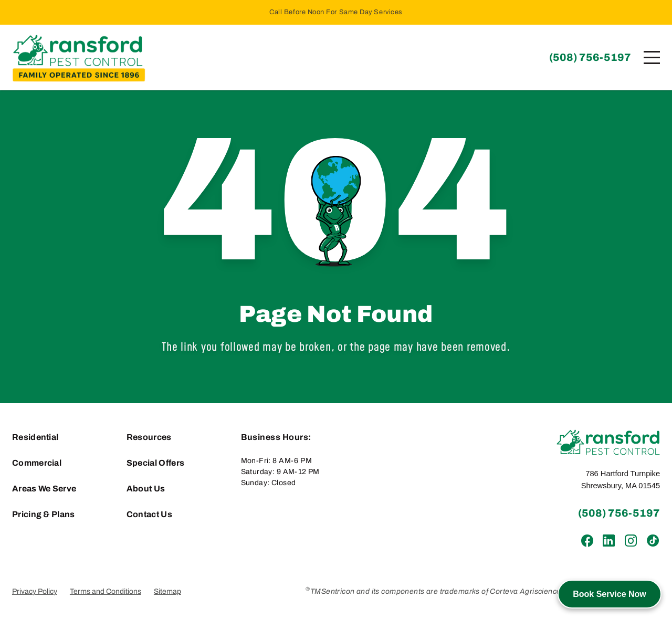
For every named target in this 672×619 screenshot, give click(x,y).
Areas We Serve (44, 489)
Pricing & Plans (44, 514)
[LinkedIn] (609, 541)
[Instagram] (630, 541)
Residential (35, 437)
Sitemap (167, 591)
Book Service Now (610, 594)
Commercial (37, 463)
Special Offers (155, 463)
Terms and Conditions (106, 591)
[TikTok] (652, 541)
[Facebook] (587, 541)
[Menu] (652, 57)
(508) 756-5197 (590, 57)
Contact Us (149, 514)
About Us (146, 489)
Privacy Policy (35, 591)
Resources (149, 437)
